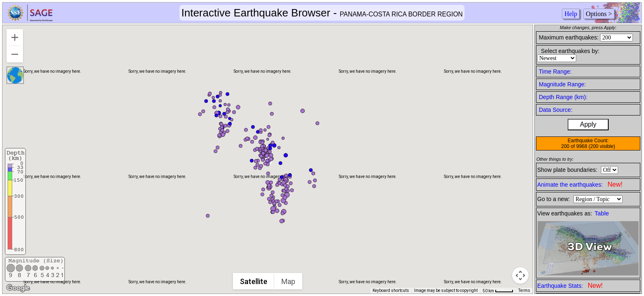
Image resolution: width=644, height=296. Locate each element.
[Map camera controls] (520, 275)
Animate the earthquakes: (580, 184)
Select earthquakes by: (570, 51)
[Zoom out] (15, 54)
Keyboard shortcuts (391, 290)
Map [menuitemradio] (289, 281)
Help (571, 14)
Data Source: (556, 110)
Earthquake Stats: (570, 286)
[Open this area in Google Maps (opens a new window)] (18, 288)
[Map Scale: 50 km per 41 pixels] (498, 291)
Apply (588, 124)
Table (602, 213)
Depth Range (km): (563, 97)
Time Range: (555, 72)
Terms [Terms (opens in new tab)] (524, 290)
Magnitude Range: (562, 84)
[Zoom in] (15, 37)
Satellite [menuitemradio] (254, 281)
